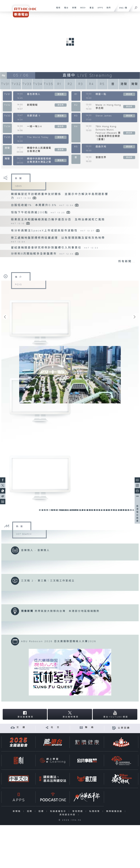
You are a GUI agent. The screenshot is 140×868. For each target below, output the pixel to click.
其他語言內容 (68, 815)
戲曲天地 (101, 147)
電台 (65, 9)
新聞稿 (17, 812)
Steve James (104, 116)
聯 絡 (90, 728)
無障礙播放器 (115, 812)
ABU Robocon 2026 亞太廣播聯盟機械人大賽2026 (59, 642)
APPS (99, 9)
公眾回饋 (124, 729)
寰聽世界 (101, 157)
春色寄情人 (34, 94)
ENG (121, 8)
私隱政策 (95, 812)
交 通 (21, 728)
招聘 (30, 812)
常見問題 (78, 812)
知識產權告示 (59, 812)
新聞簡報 (32, 105)
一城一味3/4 (34, 126)
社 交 (55, 728)
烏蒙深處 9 (34, 116)
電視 (57, 9)
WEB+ (82, 9)
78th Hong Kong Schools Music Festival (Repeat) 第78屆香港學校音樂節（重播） (108, 133)
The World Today (38, 137)
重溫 (91, 9)
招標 (42, 812)
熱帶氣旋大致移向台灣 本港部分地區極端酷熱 (67, 612)
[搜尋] (136, 7)
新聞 (73, 9)
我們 (108, 9)
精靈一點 (101, 94)
